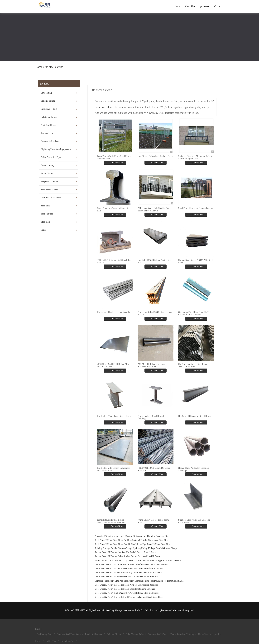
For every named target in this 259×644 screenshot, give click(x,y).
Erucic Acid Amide (94, 634)
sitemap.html (188, 610)
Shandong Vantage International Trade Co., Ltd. (127, 610)
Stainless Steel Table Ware (69, 634)
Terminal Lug (47, 133)
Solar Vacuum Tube (135, 634)
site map (177, 610)
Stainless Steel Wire (157, 634)
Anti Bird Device (49, 125)
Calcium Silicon (114, 634)
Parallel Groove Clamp (121, 548)
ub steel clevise (54, 67)
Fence (44, 230)
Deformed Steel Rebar (51, 198)
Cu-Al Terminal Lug (118, 560)
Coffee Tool (51, 641)
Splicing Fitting (48, 101)
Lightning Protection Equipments (56, 149)
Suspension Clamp (49, 182)
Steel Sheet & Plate (50, 190)
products (205, 6)
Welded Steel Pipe (114, 540)
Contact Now (116, 163)
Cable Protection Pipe (51, 157)
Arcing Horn (118, 536)
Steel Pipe (45, 206)
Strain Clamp (47, 173)
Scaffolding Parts (45, 634)
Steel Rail (45, 222)
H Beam (112, 552)
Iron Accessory (48, 165)
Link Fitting (46, 93)
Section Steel (47, 214)
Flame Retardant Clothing (182, 634)
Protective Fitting (49, 109)
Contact (218, 6)
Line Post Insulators (124, 581)
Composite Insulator (50, 141)
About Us (190, 6)
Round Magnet (68, 641)
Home (177, 6)
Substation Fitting (49, 117)
